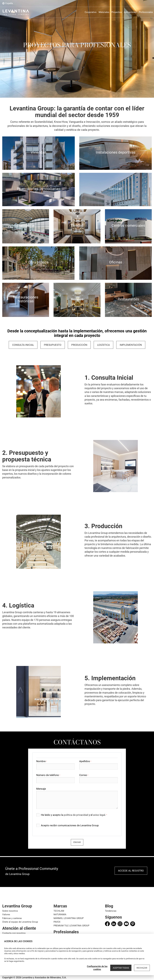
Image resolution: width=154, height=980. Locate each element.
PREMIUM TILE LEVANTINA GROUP (71, 926)
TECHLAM (59, 911)
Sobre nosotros (10, 911)
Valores (6, 914)
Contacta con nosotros (14, 933)
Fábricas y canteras (12, 918)
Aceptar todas (121, 968)
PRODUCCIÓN (79, 345)
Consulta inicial (23, 345)
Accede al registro (131, 871)
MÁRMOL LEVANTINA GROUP (69, 918)
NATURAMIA (60, 914)
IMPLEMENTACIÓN (131, 345)
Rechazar (142, 968)
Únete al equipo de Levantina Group (20, 922)
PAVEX (57, 922)
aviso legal (99, 815)
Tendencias (111, 911)
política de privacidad (76, 815)
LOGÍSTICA (103, 345)
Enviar (77, 842)
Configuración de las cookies (97, 968)
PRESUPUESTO (53, 345)
